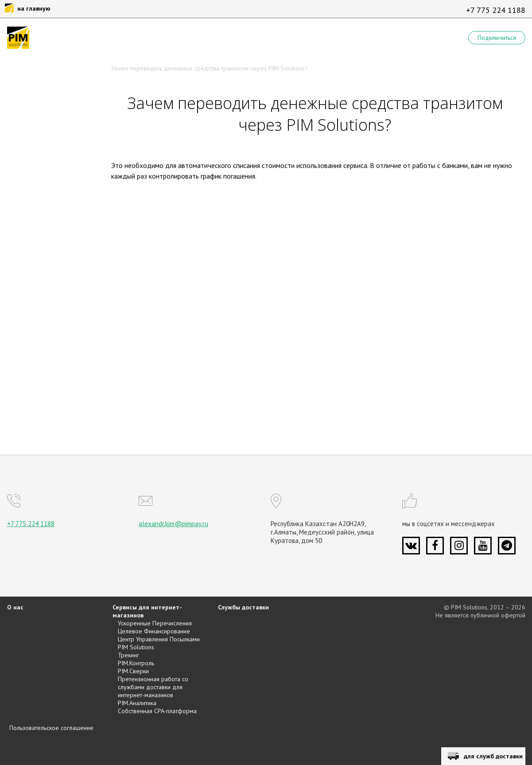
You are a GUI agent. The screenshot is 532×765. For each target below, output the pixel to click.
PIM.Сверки (133, 671)
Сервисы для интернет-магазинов (147, 611)
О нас (15, 607)
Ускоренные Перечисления (155, 623)
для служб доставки (493, 756)
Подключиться (497, 38)
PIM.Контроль (136, 663)
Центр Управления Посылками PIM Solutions (159, 643)
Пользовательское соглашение (51, 728)
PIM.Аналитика (137, 703)
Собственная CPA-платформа (157, 711)
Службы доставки (243, 607)
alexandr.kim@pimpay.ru (173, 524)
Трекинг (128, 655)
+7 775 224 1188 (496, 10)
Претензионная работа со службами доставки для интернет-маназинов (153, 687)
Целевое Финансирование (154, 631)
